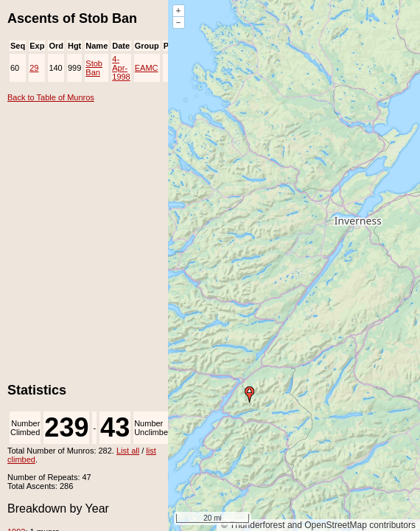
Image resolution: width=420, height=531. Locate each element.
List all (128, 451)
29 (34, 68)
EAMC (147, 68)
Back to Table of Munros (51, 97)
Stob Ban (94, 68)
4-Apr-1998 (121, 68)
